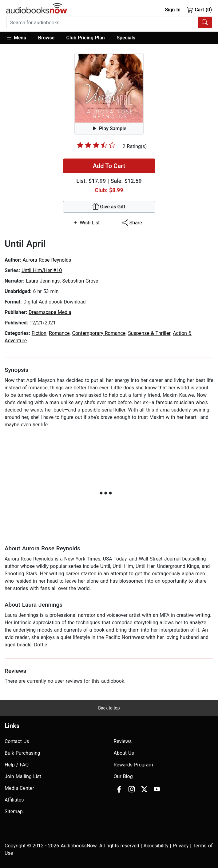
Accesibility (156, 846)
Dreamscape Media (50, 312)
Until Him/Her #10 (42, 270)
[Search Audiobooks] (205, 22)
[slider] (96, 145)
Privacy (181, 846)
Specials (126, 38)
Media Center (19, 788)
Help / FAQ (17, 765)
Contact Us (17, 741)
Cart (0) (199, 10)
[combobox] (109, 22)
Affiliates (14, 800)
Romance (59, 333)
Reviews (123, 741)
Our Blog (123, 776)
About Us (124, 753)
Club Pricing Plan (86, 38)
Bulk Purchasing (22, 753)
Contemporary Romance (99, 333)
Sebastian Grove (80, 281)
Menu (16, 38)
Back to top (109, 708)
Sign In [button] (172, 10)
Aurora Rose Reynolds (47, 260)
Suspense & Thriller (149, 333)
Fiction (39, 333)
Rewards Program (133, 765)
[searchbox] (102, 22)
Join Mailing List (23, 776)
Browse (46, 38)
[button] (19, 38)
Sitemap (14, 812)
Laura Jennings (43, 281)
